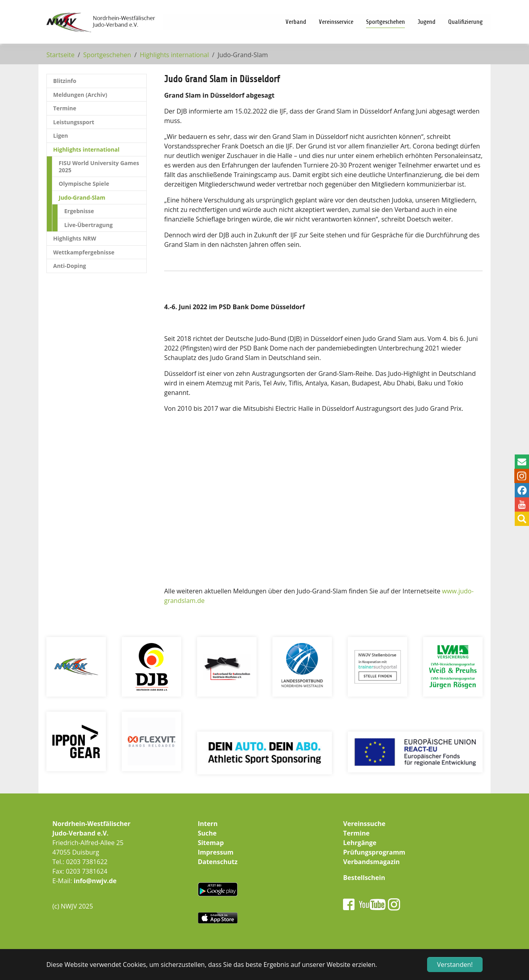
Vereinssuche (364, 824)
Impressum (216, 852)
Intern (208, 824)
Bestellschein (364, 878)
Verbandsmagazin (371, 862)
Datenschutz (218, 862)
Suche (207, 833)
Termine (356, 833)
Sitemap (211, 843)
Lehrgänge (360, 843)
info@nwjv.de (95, 881)
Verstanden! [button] (455, 965)
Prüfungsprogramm (374, 852)
